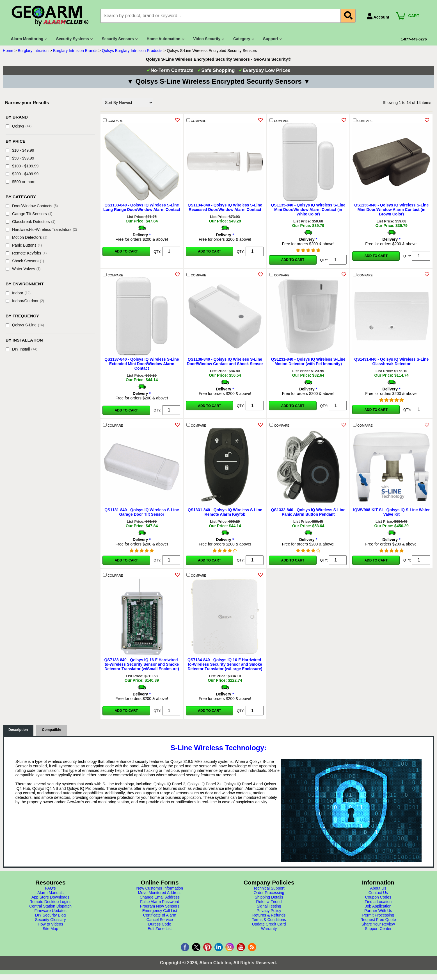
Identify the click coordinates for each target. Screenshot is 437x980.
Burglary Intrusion (33, 51)
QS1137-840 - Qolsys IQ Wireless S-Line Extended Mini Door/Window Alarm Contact (142, 364)
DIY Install (21, 349)
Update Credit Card (269, 924)
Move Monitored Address (160, 893)
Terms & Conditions (269, 920)
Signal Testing (269, 906)
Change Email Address (160, 897)
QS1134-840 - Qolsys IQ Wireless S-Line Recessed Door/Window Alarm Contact (225, 207)
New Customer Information (160, 888)
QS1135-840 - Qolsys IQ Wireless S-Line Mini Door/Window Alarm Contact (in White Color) (308, 210)
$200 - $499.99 (22, 174)
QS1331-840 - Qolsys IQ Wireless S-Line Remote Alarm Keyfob (225, 512)
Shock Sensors (25, 261)
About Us (378, 888)
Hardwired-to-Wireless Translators (41, 229)
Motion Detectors (27, 237)
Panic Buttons (24, 245)
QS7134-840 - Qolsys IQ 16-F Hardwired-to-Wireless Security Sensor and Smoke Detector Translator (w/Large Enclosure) (225, 664)
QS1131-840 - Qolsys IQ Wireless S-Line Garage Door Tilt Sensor (142, 512)
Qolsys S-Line (25, 325)
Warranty (269, 929)
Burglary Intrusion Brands (75, 51)
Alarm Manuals (50, 893)
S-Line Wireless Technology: (218, 748)
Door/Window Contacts (32, 206)
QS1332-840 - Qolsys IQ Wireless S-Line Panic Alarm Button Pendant (308, 512)
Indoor (18, 293)
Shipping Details (269, 897)
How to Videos (51, 924)
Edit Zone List (160, 929)
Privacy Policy (269, 911)
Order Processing (269, 893)
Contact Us (378, 893)
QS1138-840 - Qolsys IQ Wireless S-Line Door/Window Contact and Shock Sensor (225, 361)
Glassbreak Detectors (30, 222)
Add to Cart (126, 251)
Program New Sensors (160, 906)
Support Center (378, 929)
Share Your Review (378, 924)
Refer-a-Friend (269, 902)
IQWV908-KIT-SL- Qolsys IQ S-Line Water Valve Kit (391, 512)
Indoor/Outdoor (25, 301)
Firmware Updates (50, 911)
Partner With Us (378, 911)
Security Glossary (51, 920)
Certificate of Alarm (160, 915)
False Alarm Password (160, 902)
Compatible (52, 730)
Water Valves (23, 269)
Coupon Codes (378, 897)
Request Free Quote (378, 920)
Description (18, 730)
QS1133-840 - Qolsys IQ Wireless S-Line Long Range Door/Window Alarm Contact (142, 207)
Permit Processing (378, 915)
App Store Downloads (50, 897)
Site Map (50, 929)
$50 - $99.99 (20, 158)
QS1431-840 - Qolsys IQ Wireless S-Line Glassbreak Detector (391, 361)
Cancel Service (160, 920)
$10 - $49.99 (20, 150)
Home (8, 51)
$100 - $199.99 (22, 166)
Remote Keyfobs (26, 253)
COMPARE (113, 120)
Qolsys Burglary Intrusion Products (132, 51)
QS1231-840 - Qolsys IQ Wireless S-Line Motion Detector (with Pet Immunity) (308, 361)
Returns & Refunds (269, 915)
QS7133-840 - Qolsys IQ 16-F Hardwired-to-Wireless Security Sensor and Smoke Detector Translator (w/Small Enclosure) (142, 664)
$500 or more (20, 182)
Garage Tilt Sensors (29, 214)
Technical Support (269, 888)
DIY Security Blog (50, 915)
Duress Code (160, 924)
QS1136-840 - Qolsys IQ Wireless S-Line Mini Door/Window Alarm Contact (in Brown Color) (391, 210)
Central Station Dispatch (50, 906)
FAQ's (51, 888)
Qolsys (19, 126)
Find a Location (378, 902)
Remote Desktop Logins (50, 902)
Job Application (378, 906)
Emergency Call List (160, 911)
